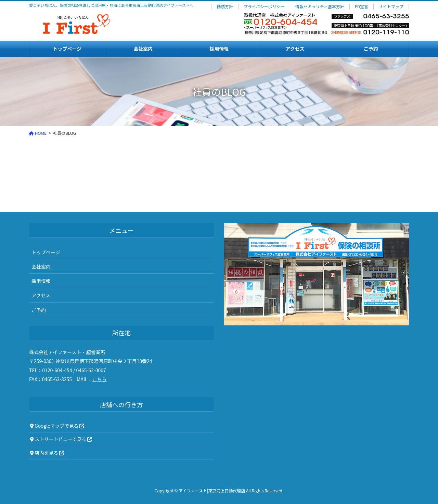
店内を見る (47, 453)
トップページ (46, 252)
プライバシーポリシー (264, 7)
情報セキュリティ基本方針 (320, 7)
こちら (100, 379)
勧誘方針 (225, 7)
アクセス (41, 295)
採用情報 (41, 281)
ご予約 (39, 310)
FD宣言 (362, 7)
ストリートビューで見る (61, 439)
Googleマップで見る (57, 426)
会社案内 (41, 267)
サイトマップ (391, 7)
